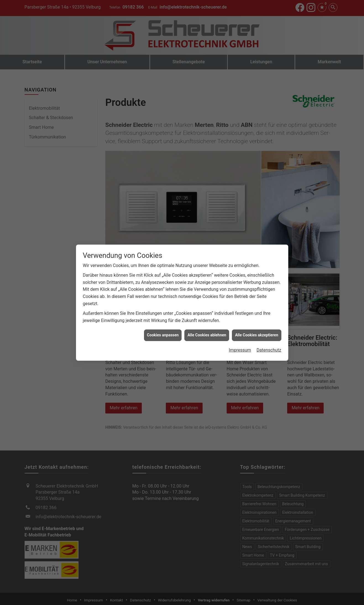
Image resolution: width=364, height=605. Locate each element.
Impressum (240, 339)
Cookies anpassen (163, 324)
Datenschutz (269, 339)
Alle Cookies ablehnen (207, 324)
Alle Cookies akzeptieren (256, 324)
